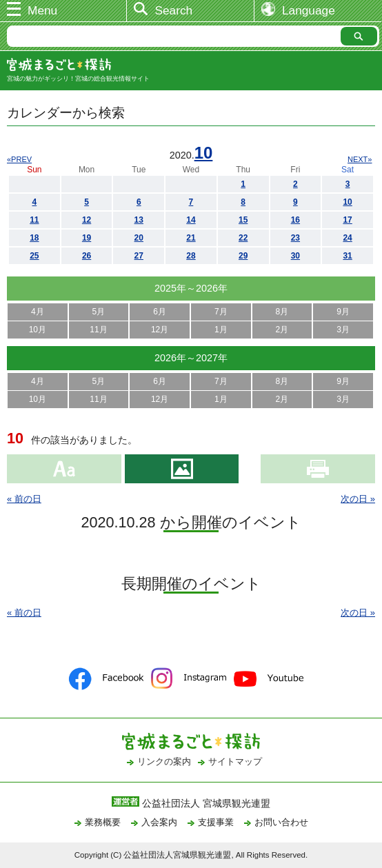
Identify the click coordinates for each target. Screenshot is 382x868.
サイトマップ (235, 761)
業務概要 (103, 822)
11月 (98, 330)
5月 (99, 312)
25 (34, 256)
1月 (221, 330)
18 (34, 238)
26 (87, 256)
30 (295, 256)
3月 (343, 330)
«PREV (19, 159)
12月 (160, 330)
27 (139, 256)
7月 (221, 312)
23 (295, 238)
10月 (38, 330)
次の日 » (358, 499)
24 (347, 238)
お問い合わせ (281, 822)
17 (347, 220)
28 (191, 256)
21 (191, 238)
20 (139, 238)
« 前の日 (24, 499)
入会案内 (159, 822)
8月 (282, 312)
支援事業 (216, 822)
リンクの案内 (164, 761)
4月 (38, 312)
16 (295, 220)
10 (204, 153)
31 (347, 256)
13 (139, 220)
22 (243, 238)
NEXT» (360, 159)
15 (243, 220)
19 (87, 238)
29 (243, 256)
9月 (343, 312)
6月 (160, 312)
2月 (282, 330)
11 (34, 220)
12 (87, 220)
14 (191, 220)
